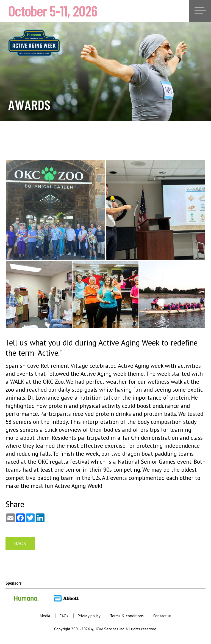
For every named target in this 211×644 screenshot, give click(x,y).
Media (45, 616)
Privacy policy (89, 616)
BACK (20, 544)
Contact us (162, 616)
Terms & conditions (127, 616)
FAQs (64, 616)
